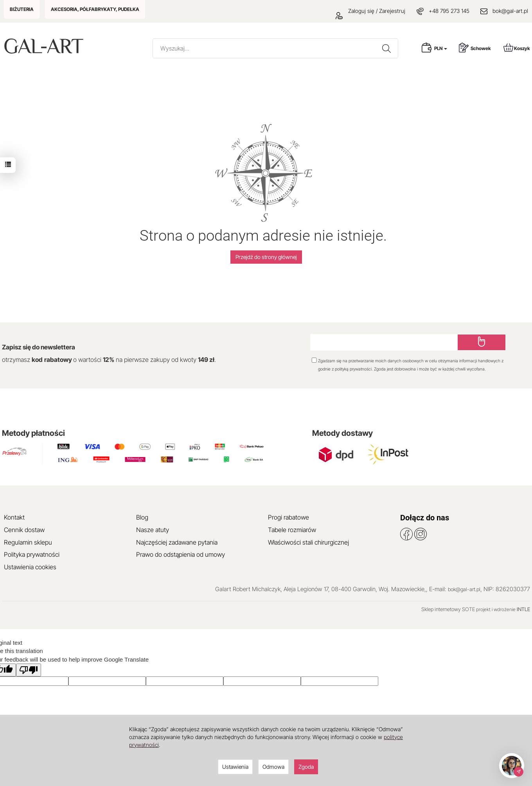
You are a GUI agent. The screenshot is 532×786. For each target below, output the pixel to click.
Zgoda (306, 767)
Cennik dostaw (24, 530)
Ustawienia (235, 767)
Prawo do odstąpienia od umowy (181, 554)
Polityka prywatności (32, 554)
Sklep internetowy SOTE (448, 609)
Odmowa (273, 767)
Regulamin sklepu (28, 542)
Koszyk (517, 48)
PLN (441, 48)
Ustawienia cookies (30, 567)
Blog (142, 517)
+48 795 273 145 (449, 11)
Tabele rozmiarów (292, 530)
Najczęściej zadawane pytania (177, 542)
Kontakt (14, 517)
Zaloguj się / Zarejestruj (370, 11)
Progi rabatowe (288, 517)
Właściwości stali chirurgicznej (308, 542)
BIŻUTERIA (22, 9)
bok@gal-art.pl (510, 11)
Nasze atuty (153, 530)
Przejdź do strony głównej (266, 257)
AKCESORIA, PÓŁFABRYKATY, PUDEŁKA (95, 9)
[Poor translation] (29, 670)
